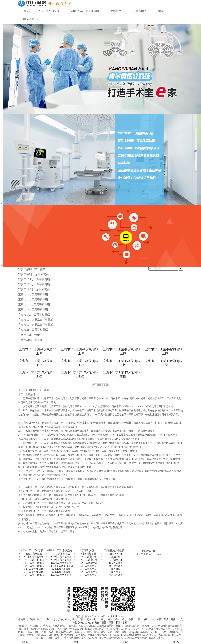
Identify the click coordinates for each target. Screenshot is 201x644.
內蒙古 (96, 623)
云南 (88, 623)
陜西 (131, 620)
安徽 (61, 620)
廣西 (104, 623)
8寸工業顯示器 (89, 554)
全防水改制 (116, 554)
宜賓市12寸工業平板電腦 (33, 294)
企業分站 (113, 617)
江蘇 (32, 620)
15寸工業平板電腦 (34, 572)
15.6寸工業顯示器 (89, 572)
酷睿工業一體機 (34, 554)
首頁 (26, 11)
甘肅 (125, 623)
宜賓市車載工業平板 (30, 340)
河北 (103, 620)
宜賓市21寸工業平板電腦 (33, 330)
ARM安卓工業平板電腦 (86, 11)
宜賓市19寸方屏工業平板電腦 (36, 320)
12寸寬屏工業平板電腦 (61, 566)
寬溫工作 (116, 557)
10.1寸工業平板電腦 (34, 560)
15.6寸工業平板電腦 (34, 575)
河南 (110, 620)
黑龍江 (174, 620)
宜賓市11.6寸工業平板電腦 (34, 289)
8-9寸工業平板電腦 (34, 557)
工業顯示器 (141, 11)
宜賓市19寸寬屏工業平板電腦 (36, 325)
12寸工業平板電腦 (34, 569)
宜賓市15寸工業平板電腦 (33, 299)
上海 (46, 620)
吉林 (152, 620)
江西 (159, 620)
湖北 (124, 620)
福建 (75, 620)
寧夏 (111, 623)
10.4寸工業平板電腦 (34, 563)
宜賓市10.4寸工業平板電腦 (34, 284)
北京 (54, 620)
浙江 (39, 620)
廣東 (89, 620)
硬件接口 (116, 569)
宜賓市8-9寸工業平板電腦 (33, 274)
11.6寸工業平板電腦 (34, 566)
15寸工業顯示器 (88, 569)
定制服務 (117, 11)
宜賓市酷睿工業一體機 (32, 269)
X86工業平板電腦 (50, 11)
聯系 (176, 642)
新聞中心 (164, 11)
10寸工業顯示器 (88, 557)
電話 (75, 642)
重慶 (166, 620)
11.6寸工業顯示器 (88, 563)
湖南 (117, 620)
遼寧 (145, 620)
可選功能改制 (116, 575)
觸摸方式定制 (116, 563)
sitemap (121, 617)
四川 (82, 620)
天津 (96, 620)
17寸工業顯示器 (88, 575)
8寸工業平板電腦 (61, 554)
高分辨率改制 (116, 566)
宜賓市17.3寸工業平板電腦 (34, 315)
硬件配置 (116, 572)
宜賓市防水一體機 (29, 335)
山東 (68, 620)
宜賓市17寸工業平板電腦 (33, 310)
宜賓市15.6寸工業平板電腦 (34, 305)
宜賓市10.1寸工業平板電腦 (34, 279)
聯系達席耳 (31, 19)
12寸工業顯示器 (88, 566)
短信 (126, 642)
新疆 (118, 623)
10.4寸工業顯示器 (89, 560)
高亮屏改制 (116, 560)
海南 (81, 623)
